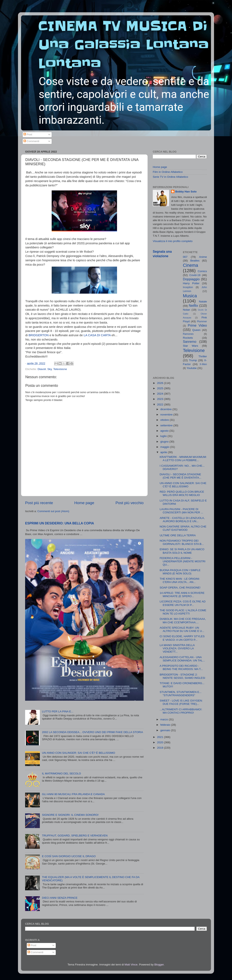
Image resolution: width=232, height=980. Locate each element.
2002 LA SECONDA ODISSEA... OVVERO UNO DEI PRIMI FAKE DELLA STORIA (92, 732)
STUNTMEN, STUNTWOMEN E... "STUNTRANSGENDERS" (181, 694)
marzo (165, 719)
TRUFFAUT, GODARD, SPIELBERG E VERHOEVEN (75, 836)
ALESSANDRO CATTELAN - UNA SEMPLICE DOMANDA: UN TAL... (182, 659)
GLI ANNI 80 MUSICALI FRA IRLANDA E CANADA (73, 794)
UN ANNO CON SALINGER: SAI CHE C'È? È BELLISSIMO (78, 753)
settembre (167, 425)
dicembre (166, 409)
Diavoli (42, 369)
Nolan (187, 310)
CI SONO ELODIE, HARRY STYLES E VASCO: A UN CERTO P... (182, 638)
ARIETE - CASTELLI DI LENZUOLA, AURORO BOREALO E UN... (182, 520)
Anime (203, 257)
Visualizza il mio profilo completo (173, 241)
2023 (161, 399)
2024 (161, 394)
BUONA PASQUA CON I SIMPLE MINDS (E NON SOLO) (180, 572)
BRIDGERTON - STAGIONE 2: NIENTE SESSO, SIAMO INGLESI (182, 676)
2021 (161, 737)
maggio (165, 447)
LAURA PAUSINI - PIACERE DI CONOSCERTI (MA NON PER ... (181, 511)
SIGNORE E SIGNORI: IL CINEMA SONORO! (70, 815)
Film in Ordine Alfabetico (168, 172)
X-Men (203, 364)
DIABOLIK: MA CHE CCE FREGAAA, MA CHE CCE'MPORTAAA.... (183, 621)
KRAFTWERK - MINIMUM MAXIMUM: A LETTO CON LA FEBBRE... (183, 459)
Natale (203, 302)
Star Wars (191, 346)
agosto (165, 431)
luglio (164, 436)
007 (185, 257)
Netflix (194, 306)
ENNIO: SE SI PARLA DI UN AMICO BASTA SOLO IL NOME (182, 551)
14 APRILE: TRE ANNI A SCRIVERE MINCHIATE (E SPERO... (182, 595)
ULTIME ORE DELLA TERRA (178, 535)
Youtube (192, 368)
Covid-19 (195, 275)
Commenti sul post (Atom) (53, 511)
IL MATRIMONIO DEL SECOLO (61, 773)
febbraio (166, 725)
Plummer (202, 321)
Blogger (159, 965)
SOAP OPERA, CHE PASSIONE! (180, 588)
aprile (164, 452)
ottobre (165, 420)
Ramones (188, 334)
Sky (50, 369)
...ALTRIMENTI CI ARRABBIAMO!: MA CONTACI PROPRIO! (181, 711)
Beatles (195, 261)
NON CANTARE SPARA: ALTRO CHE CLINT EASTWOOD (183, 528)
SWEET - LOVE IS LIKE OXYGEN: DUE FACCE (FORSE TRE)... (181, 702)
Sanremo (190, 342)
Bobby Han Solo (186, 192)
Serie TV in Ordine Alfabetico (170, 177)
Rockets (188, 338)
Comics (202, 271)
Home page (84, 503)
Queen (196, 330)
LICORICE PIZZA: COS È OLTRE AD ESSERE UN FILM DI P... (183, 603)
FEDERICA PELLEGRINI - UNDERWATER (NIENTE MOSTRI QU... (183, 561)
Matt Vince (131, 965)
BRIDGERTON (39, 335)
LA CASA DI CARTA (97, 335)
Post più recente (39, 503)
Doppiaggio (191, 279)
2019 (161, 748)
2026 (161, 383)
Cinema (191, 265)
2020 (161, 742)
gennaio (166, 730)
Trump (193, 360)
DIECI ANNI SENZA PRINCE (60, 898)
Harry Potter (191, 283)
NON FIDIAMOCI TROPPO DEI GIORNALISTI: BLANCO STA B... (182, 542)
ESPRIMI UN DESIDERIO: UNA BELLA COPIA (60, 523)
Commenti (31, 141)
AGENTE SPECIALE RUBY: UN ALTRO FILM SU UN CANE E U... (182, 629)
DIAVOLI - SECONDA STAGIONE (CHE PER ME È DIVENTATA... (181, 476)
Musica (190, 296)
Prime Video (197, 325)
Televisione (60, 369)
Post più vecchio (129, 503)
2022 (161, 405)
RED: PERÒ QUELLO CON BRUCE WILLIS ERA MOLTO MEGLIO (182, 493)
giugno (165, 442)
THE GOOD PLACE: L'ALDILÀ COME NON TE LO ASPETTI (183, 612)
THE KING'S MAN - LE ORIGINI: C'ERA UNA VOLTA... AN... (180, 580)
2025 (161, 388)
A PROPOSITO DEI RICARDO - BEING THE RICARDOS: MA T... (181, 667)
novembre (167, 415)
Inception (188, 287)
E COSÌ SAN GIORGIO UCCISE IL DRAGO (69, 856)
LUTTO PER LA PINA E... (58, 711)
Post (28, 134)
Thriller (203, 356)
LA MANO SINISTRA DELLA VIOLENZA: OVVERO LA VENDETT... (177, 648)
